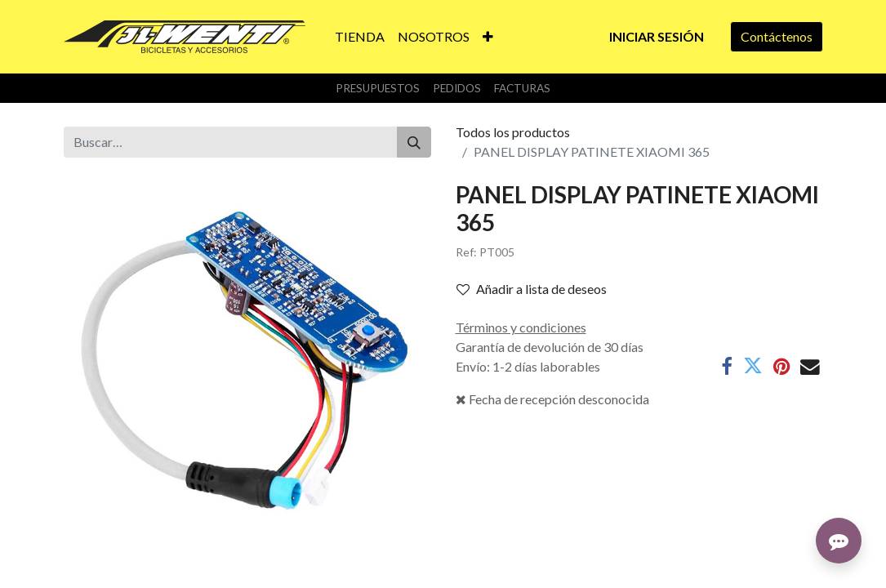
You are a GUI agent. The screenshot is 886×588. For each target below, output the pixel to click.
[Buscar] (414, 142)
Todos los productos (513, 132)
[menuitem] (360, 37)
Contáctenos (777, 36)
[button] (488, 37)
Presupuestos (378, 88)
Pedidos (457, 88)
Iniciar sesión (657, 36)
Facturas (522, 88)
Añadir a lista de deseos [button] (532, 289)
